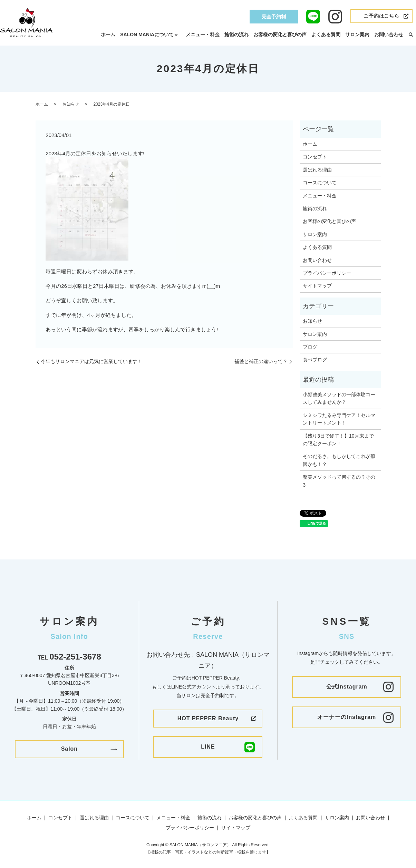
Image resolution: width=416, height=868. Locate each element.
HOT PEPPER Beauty (208, 718)
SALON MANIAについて (147, 35)
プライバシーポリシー (327, 273)
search (411, 35)
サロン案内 (357, 35)
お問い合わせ (389, 35)
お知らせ (71, 104)
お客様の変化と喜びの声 (280, 35)
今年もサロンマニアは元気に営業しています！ (91, 361)
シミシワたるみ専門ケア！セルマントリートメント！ (339, 419)
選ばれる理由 (317, 170)
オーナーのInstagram (347, 717)
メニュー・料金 (203, 35)
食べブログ (315, 360)
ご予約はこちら (381, 16)
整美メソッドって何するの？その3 (339, 481)
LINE (208, 747)
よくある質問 (326, 35)
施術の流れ (236, 35)
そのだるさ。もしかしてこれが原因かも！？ (339, 460)
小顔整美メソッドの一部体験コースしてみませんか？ (339, 398)
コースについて (320, 183)
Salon (69, 749)
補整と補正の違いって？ (261, 361)
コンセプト (315, 157)
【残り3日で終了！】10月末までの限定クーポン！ (338, 440)
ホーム (108, 35)
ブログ (310, 347)
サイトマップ (317, 286)
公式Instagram (347, 687)
